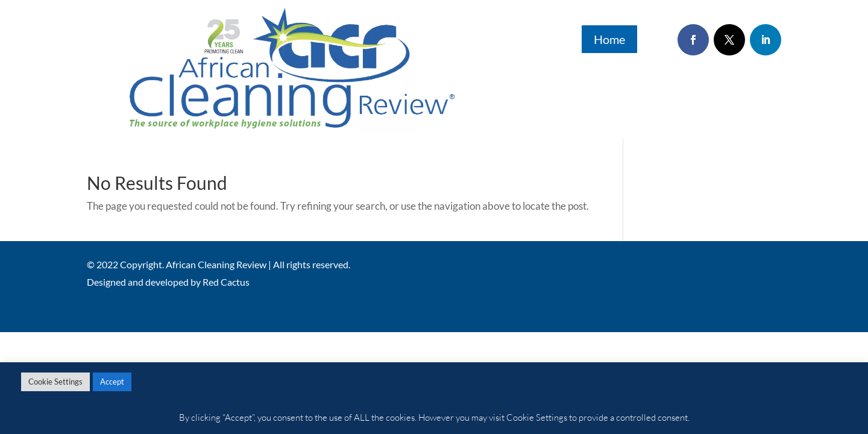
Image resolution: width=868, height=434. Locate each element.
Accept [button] (112, 382)
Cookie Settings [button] (55, 382)
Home (609, 39)
